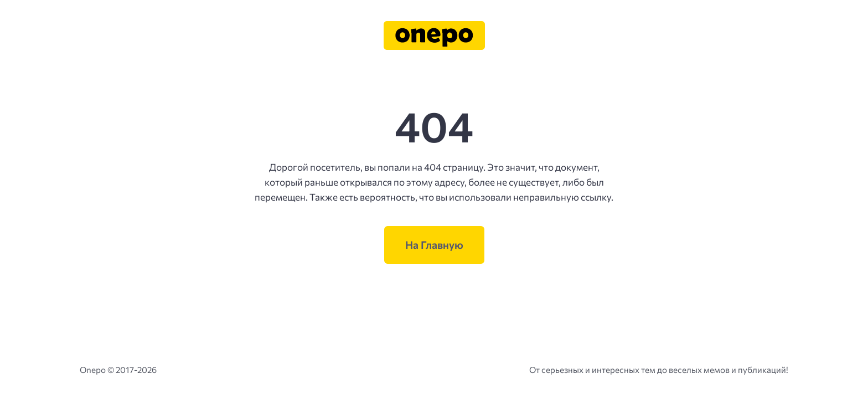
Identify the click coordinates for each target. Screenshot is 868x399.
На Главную (434, 245)
